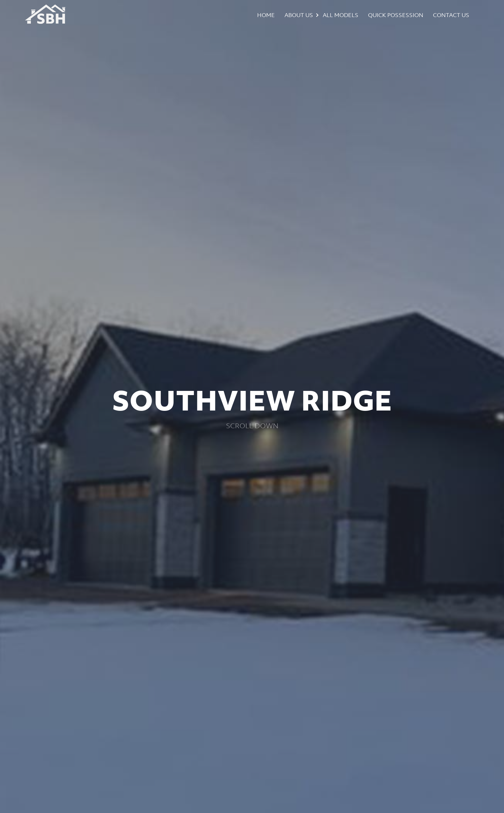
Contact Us (451, 15)
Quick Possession (396, 15)
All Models (341, 15)
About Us (299, 15)
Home (266, 15)
